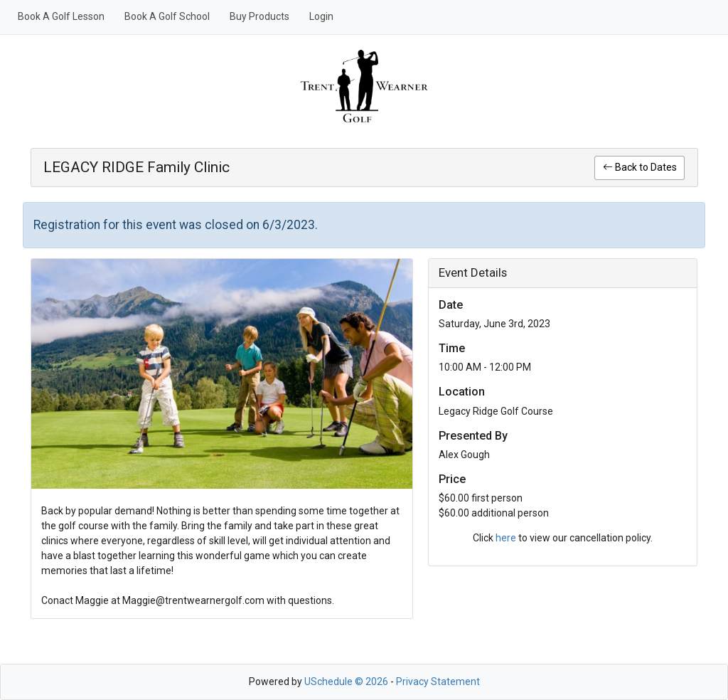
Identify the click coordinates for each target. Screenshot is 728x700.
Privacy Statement (438, 682)
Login (321, 16)
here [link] (506, 538)
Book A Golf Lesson (61, 16)
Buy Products (259, 16)
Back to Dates (640, 167)
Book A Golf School (167, 16)
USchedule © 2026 (346, 682)
